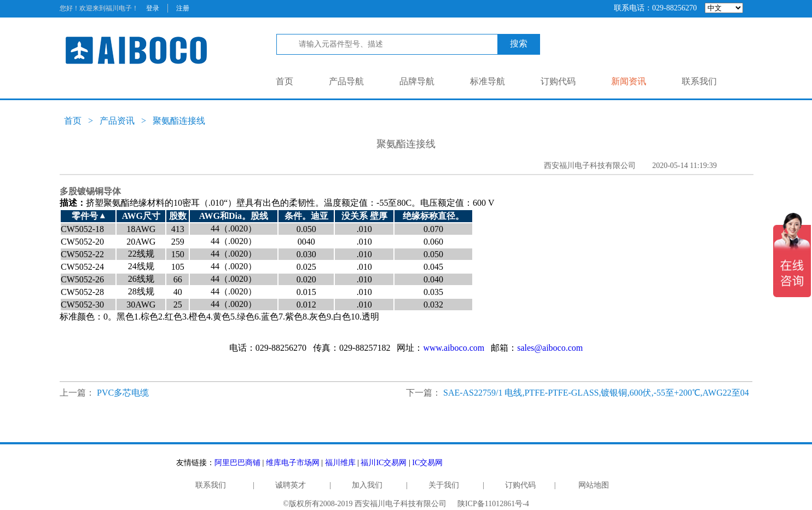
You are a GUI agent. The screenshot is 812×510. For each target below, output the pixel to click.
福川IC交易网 (384, 463)
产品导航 (346, 81)
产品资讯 (117, 121)
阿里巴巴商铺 (237, 463)
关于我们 (444, 485)
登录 (153, 8)
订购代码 (558, 81)
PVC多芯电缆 (123, 393)
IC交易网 (427, 463)
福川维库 (340, 463)
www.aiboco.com (454, 348)
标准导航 (488, 81)
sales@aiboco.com (550, 348)
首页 (285, 81)
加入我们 (367, 485)
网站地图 (594, 485)
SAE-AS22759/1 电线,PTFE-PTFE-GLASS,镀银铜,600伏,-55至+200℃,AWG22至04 (596, 393)
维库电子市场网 (293, 463)
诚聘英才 (291, 485)
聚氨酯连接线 (179, 121)
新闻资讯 (629, 81)
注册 (183, 8)
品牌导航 (417, 81)
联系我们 (699, 81)
